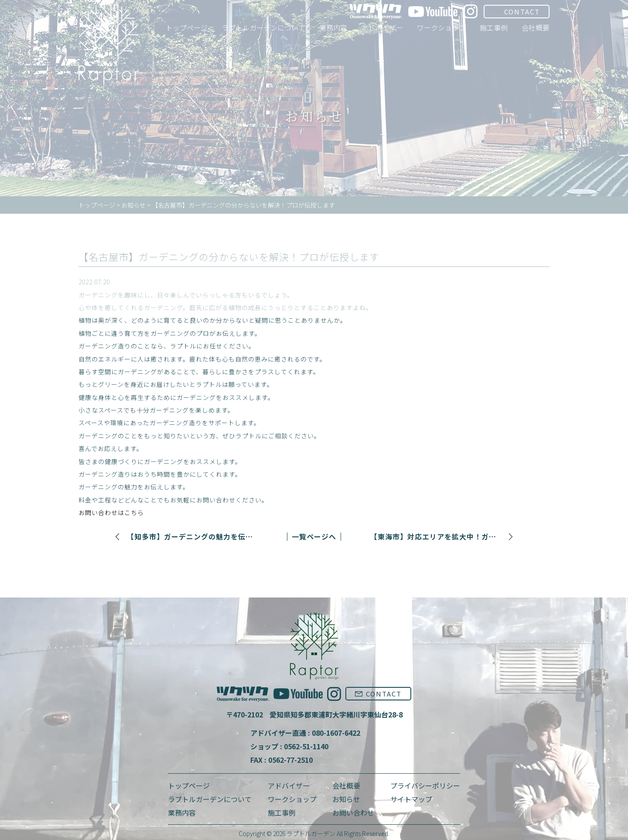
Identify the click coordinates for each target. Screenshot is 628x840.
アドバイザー (289, 785)
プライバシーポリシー (425, 785)
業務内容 (182, 813)
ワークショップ (292, 799)
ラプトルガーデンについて (210, 799)
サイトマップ (411, 799)
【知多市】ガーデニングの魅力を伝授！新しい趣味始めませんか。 (192, 537)
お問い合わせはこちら (111, 512)
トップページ (189, 785)
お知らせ (346, 799)
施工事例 (282, 813)
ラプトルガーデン (311, 833)
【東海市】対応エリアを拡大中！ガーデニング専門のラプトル (436, 537)
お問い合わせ (353, 813)
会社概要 (346, 785)
